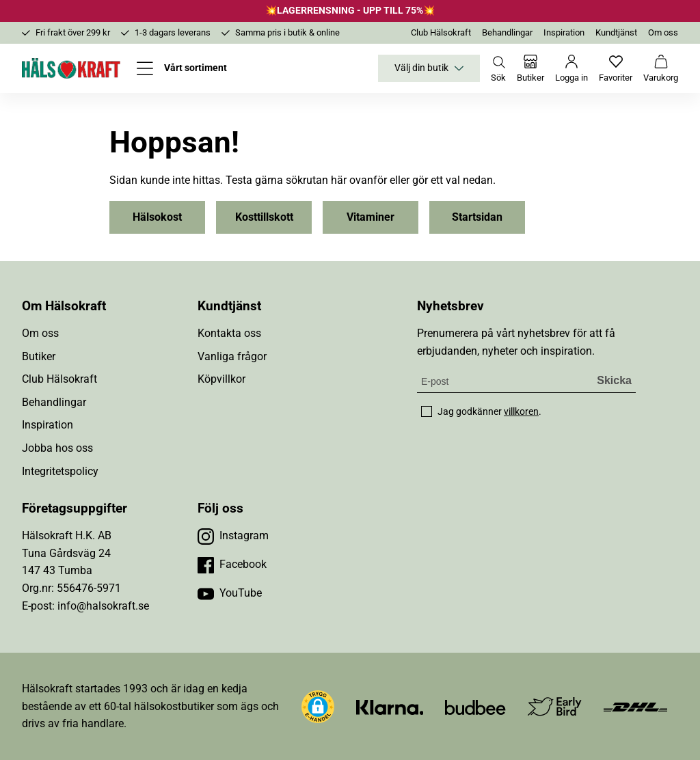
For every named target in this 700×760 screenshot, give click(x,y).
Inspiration (564, 32)
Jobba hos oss (57, 448)
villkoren (521, 411)
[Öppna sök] (498, 68)
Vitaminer (371, 217)
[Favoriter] (616, 68)
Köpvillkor (221, 379)
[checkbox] (427, 411)
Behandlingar (507, 32)
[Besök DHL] (635, 706)
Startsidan (477, 217)
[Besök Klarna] (390, 706)
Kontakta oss (229, 333)
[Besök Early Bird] (555, 706)
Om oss (663, 32)
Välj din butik (429, 68)
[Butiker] (530, 68)
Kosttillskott (264, 217)
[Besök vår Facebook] (232, 565)
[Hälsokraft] (71, 68)
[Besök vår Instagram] (233, 536)
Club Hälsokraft (441, 32)
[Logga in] (571, 68)
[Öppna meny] (182, 68)
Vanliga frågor (232, 356)
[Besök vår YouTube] (230, 593)
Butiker (39, 356)
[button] (318, 707)
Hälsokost (157, 217)
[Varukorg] (661, 68)
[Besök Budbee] (475, 706)
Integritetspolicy (60, 471)
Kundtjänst (616, 32)
